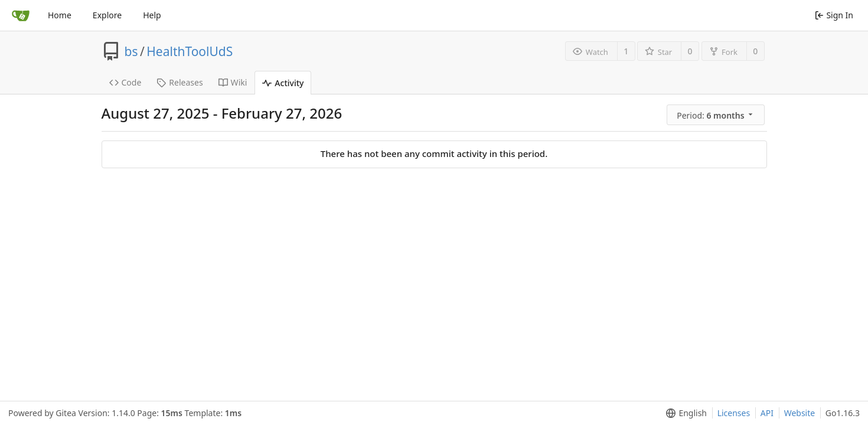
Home (60, 15)
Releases (180, 82)
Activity (283, 83)
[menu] (717, 115)
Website (800, 413)
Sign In (834, 15)
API (767, 413)
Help (152, 15)
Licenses (734, 413)
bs (131, 51)
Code (125, 82)
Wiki (233, 82)
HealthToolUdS (190, 51)
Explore (107, 15)
